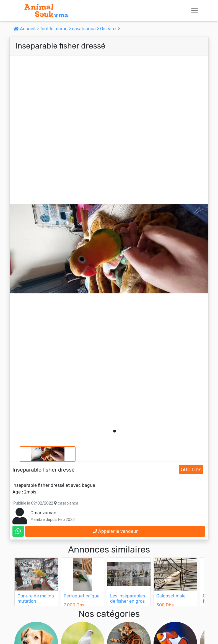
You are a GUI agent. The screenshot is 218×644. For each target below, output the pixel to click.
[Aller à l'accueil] (46, 11)
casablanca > (86, 29)
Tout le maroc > (56, 29)
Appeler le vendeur (115, 531)
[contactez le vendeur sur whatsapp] (18, 531)
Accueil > (27, 29)
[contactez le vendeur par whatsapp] (18, 531)
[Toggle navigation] (194, 11)
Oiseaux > (110, 29)
